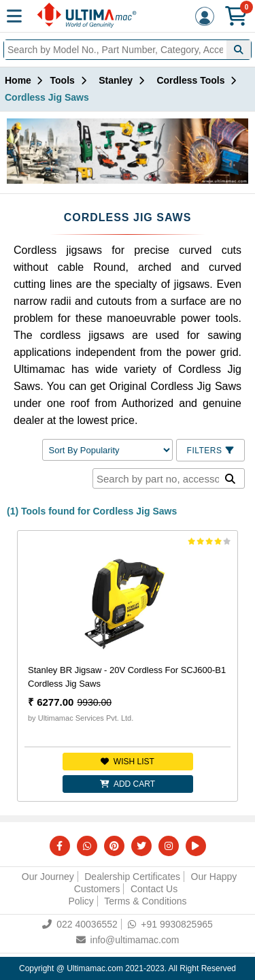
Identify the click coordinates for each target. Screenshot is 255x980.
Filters (210, 451)
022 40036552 (80, 924)
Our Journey (48, 877)
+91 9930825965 (170, 924)
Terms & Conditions (145, 901)
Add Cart (128, 784)
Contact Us (154, 889)
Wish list (128, 762)
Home (18, 80)
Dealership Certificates (132, 877)
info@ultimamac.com (128, 940)
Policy (81, 901)
